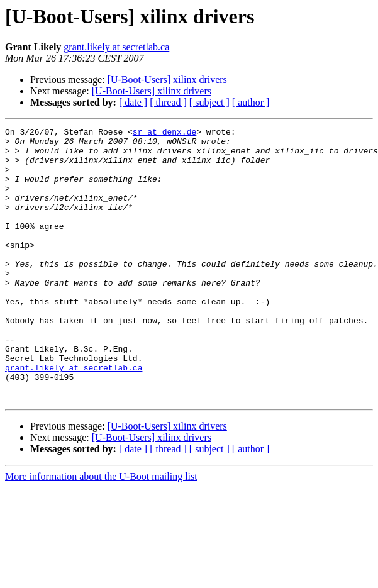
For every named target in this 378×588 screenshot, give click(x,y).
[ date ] (133, 102)
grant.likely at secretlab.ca (116, 47)
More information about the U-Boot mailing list (101, 531)
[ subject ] (209, 102)
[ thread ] (168, 102)
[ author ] (251, 102)
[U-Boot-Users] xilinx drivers (167, 80)
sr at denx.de (164, 133)
